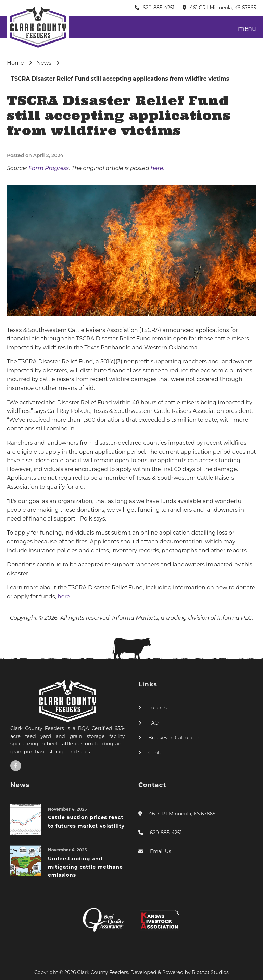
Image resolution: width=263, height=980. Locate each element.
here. (158, 168)
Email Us (161, 851)
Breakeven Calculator (174, 738)
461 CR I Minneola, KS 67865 (223, 8)
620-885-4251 (159, 8)
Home (15, 63)
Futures (158, 708)
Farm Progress (49, 168)
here (65, 596)
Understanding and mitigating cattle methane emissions (85, 867)
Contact (158, 753)
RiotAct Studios (210, 972)
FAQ (153, 723)
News (44, 63)
